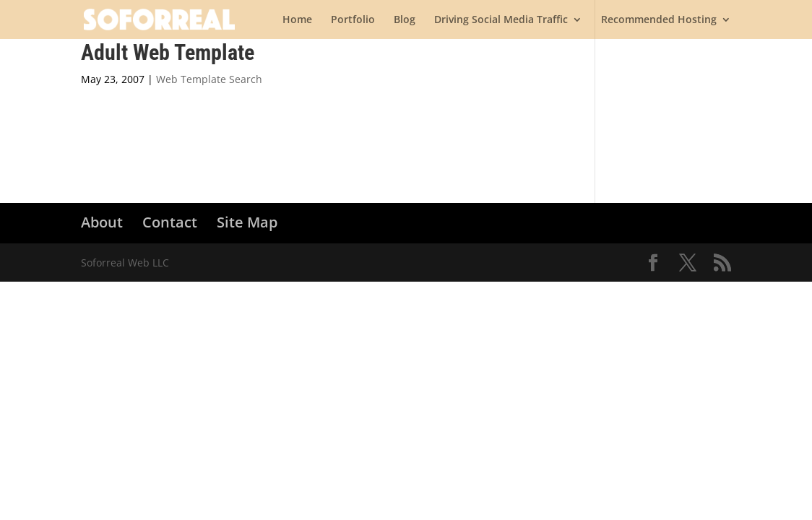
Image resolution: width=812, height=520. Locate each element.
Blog (405, 20)
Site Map (247, 222)
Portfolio (353, 20)
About (102, 222)
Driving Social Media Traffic (501, 20)
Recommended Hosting (659, 20)
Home (297, 20)
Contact (170, 222)
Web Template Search (209, 79)
